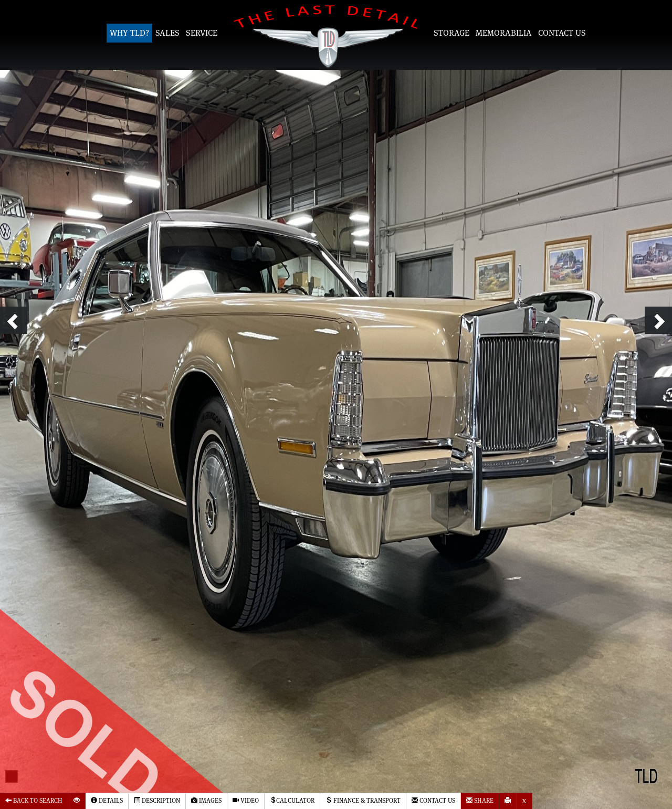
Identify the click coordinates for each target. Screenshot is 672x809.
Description (157, 800)
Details (107, 800)
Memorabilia (504, 33)
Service (202, 33)
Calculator (292, 800)
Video (246, 800)
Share (480, 800)
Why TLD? (129, 33)
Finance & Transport (363, 800)
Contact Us (562, 33)
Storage (451, 33)
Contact (433, 800)
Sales (167, 33)
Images (206, 800)
